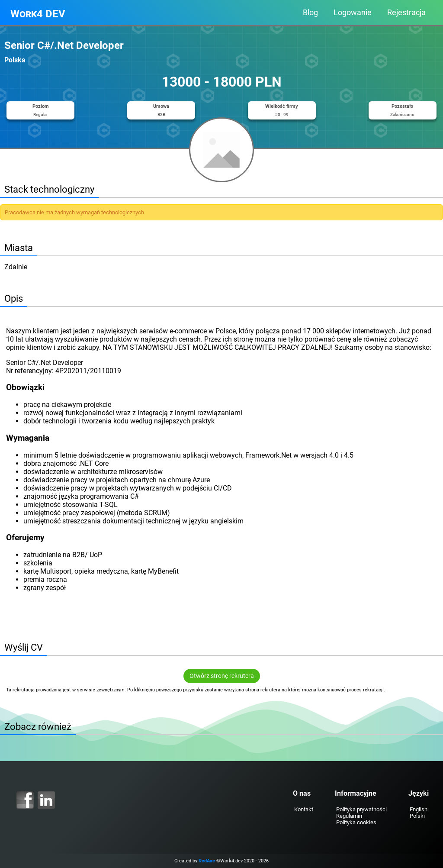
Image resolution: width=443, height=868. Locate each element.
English (419, 809)
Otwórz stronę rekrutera (222, 676)
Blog (310, 13)
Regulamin (349, 816)
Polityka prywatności (361, 809)
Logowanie (353, 13)
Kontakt (304, 809)
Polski (417, 816)
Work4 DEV (38, 14)
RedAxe (207, 861)
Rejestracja (406, 13)
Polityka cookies (356, 822)
